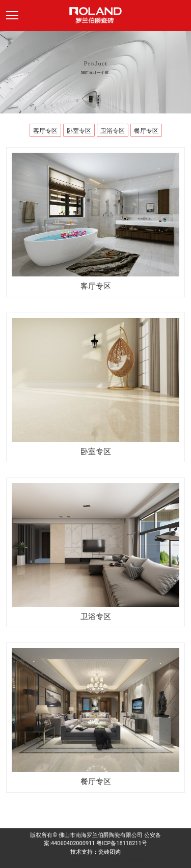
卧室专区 (79, 131)
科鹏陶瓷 (134, 860)
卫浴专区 (113, 131)
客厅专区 (45, 131)
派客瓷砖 (57, 860)
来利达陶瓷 (107, 860)
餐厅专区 (146, 131)
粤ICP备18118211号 (122, 843)
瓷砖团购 (110, 852)
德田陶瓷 (81, 860)
